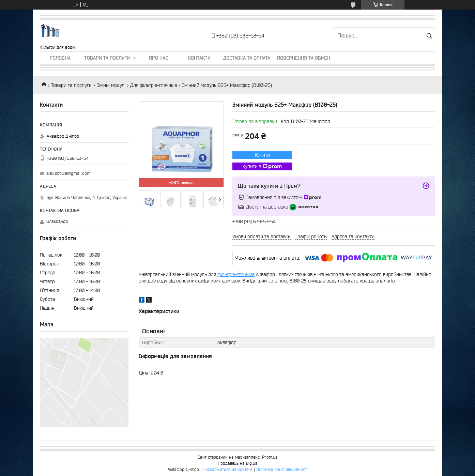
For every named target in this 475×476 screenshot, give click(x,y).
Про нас (158, 58)
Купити (262, 155)
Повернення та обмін (304, 58)
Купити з (262, 167)
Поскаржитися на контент (228, 469)
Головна (60, 58)
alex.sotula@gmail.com (68, 173)
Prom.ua (270, 457)
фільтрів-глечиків (236, 274)
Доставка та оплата (247, 58)
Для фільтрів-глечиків (154, 85)
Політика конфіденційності (282, 469)
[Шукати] (429, 36)
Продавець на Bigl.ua (238, 463)
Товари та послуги (107, 58)
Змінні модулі (111, 85)
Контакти (199, 58)
